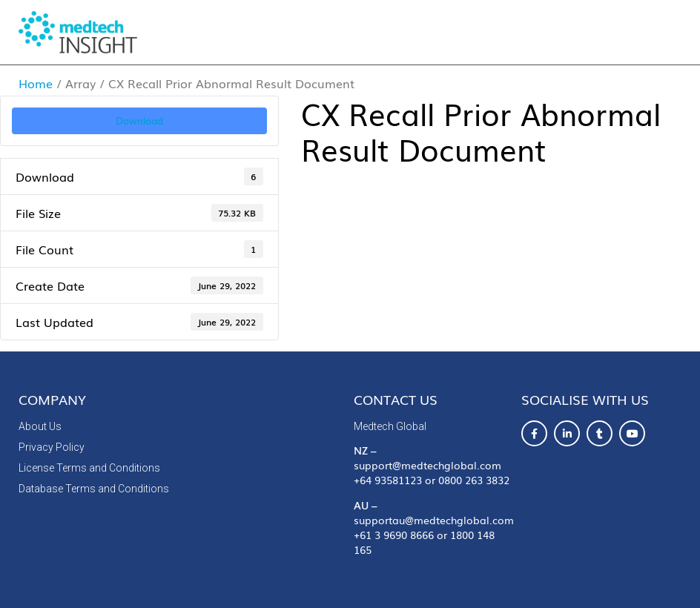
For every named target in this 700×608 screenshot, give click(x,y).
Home (36, 83)
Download (139, 120)
